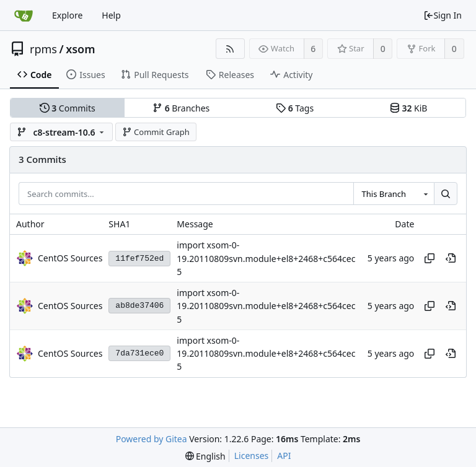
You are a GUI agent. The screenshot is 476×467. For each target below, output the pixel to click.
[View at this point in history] (451, 258)
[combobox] (394, 194)
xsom (80, 49)
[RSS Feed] (230, 49)
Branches (181, 108)
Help (111, 15)
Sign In (443, 15)
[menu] (205, 456)
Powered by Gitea (152, 439)
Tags (295, 108)
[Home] (24, 15)
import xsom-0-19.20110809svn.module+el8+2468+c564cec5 (266, 259)
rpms (43, 49)
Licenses (252, 456)
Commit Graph (156, 132)
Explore (67, 15)
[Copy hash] (430, 258)
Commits (68, 108)
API (284, 456)
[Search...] (446, 194)
